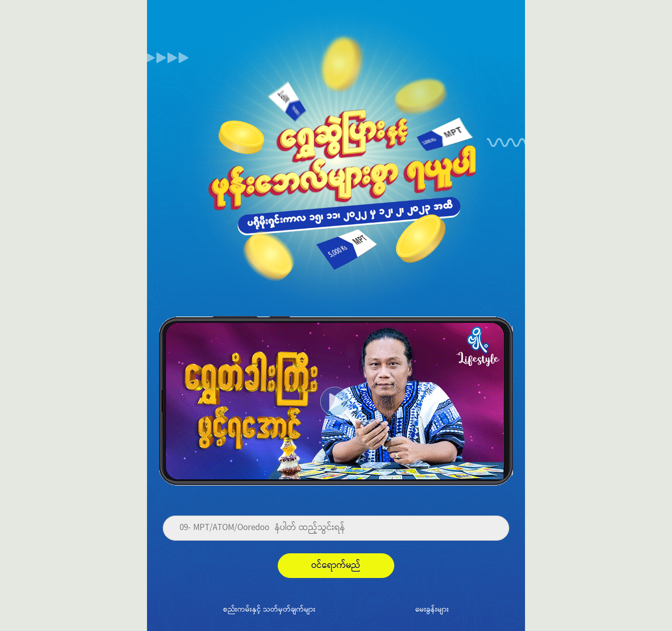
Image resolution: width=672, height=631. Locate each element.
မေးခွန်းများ (432, 609)
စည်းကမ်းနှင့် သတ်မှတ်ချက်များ (269, 609)
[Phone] (336, 528)
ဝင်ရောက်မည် (336, 566)
